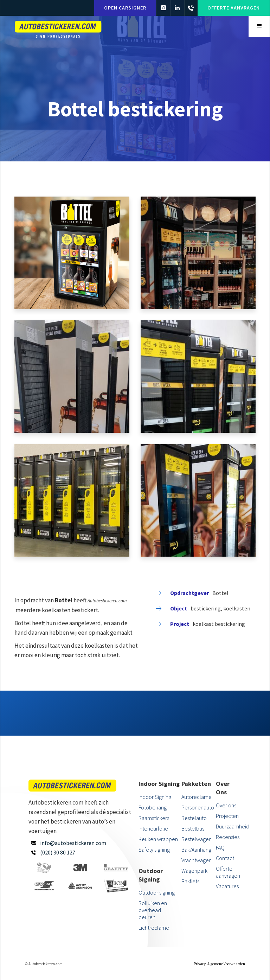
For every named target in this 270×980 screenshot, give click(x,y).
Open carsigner (124, 8)
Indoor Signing (155, 797)
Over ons (226, 805)
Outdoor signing (157, 892)
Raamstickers (154, 818)
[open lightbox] (72, 253)
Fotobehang (153, 807)
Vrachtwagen (197, 860)
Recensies (228, 837)
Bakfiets (190, 881)
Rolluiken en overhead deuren (153, 910)
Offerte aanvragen (234, 8)
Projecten (227, 816)
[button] (259, 26)
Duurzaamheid (229, 826)
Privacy (200, 964)
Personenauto (198, 807)
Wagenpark (194, 871)
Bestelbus (193, 828)
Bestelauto (194, 818)
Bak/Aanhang (196, 850)
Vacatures (227, 886)
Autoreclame (197, 797)
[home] (58, 28)
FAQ (220, 847)
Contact (225, 858)
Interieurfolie (153, 828)
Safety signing (154, 850)
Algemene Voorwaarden (226, 964)
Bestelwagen (197, 839)
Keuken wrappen (158, 839)
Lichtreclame (154, 928)
